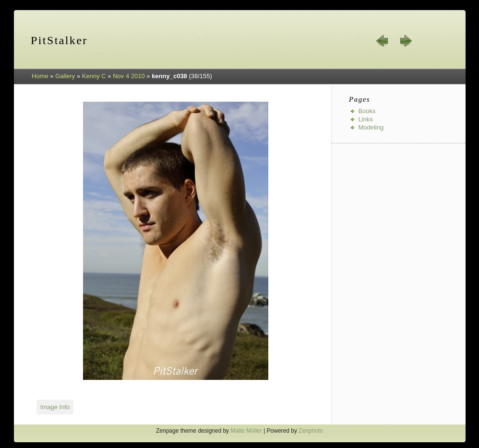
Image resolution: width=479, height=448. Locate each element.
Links (365, 119)
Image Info (55, 407)
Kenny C (94, 76)
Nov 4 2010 (129, 76)
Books (367, 111)
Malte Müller (246, 431)
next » (406, 41)
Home (40, 76)
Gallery (65, 76)
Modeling (371, 127)
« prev (383, 41)
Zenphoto (311, 431)
